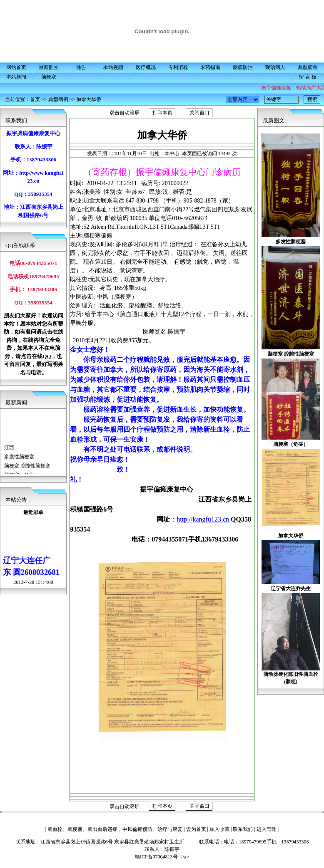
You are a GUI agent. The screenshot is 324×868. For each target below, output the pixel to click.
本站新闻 (16, 77)
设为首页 (196, 829)
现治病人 (275, 67)
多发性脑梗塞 (19, 460)
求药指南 (210, 67)
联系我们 (243, 829)
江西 (9, 451)
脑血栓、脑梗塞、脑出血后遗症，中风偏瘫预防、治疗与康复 (115, 829)
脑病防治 (243, 67)
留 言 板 (308, 77)
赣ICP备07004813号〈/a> (169, 857)
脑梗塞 (49, 77)
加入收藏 (219, 829)
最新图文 (49, 67)
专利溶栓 (178, 67)
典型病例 (308, 67)
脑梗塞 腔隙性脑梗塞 (27, 469)
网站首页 (16, 67)
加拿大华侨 (89, 99)
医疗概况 (146, 67)
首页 (35, 99)
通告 (81, 67)
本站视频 (113, 67)
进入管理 (267, 829)
